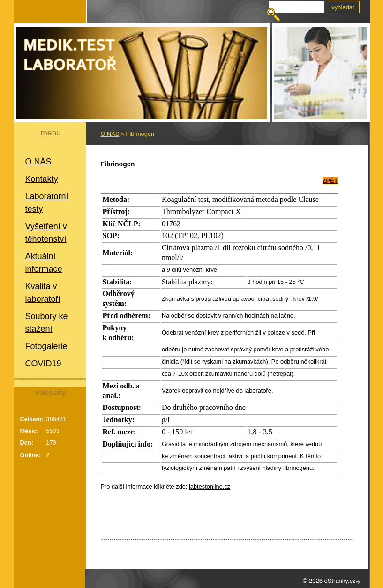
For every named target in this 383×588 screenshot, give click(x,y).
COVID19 (43, 364)
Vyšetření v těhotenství (46, 233)
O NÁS (38, 162)
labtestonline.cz (210, 487)
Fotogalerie (46, 346)
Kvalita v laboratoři (43, 293)
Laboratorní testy (47, 203)
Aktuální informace (44, 263)
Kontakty (42, 179)
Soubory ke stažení (47, 323)
